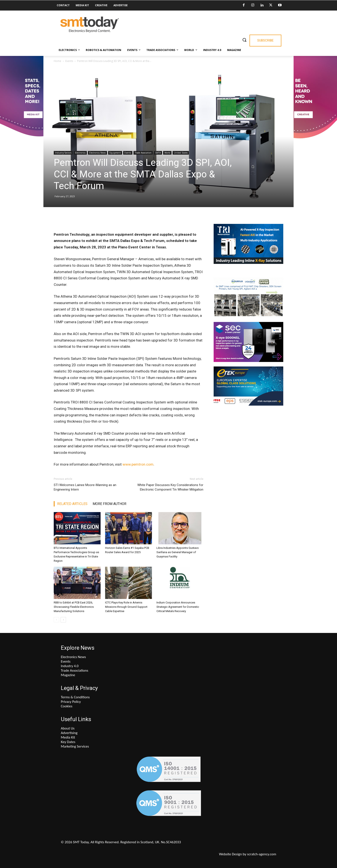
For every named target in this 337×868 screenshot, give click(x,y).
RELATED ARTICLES (72, 504)
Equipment (115, 153)
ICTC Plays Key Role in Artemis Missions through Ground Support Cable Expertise (126, 607)
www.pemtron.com (138, 464)
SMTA (158, 153)
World (167, 153)
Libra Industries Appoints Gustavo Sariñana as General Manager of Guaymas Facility (178, 552)
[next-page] (63, 620)
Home (57, 61)
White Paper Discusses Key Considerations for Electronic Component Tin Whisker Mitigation (170, 487)
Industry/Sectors (63, 153)
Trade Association (143, 153)
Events (69, 61)
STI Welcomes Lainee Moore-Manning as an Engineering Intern (85, 487)
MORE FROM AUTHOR (110, 504)
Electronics (80, 153)
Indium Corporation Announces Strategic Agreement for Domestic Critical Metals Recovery (178, 607)
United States (181, 153)
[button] (244, 40)
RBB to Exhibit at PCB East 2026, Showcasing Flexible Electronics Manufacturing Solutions (74, 607)
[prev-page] (56, 620)
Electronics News (97, 153)
